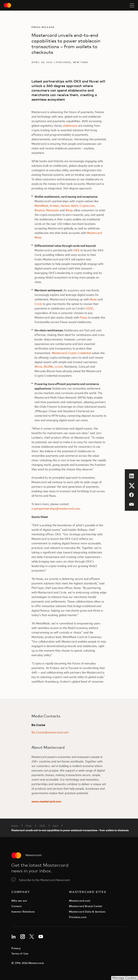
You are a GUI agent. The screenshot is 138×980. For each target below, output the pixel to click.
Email (129, 503)
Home (15, 826)
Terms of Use (20, 953)
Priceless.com (78, 917)
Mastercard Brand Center (86, 906)
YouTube (41, 937)
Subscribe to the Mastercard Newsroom (44, 880)
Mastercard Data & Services (87, 912)
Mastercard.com (80, 901)
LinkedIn (130, 476)
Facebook (130, 495)
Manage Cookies (125, 978)
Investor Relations (23, 912)
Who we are (19, 901)
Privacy (16, 948)
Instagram (23, 937)
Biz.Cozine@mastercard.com (50, 732)
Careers (16, 906)
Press (29, 826)
